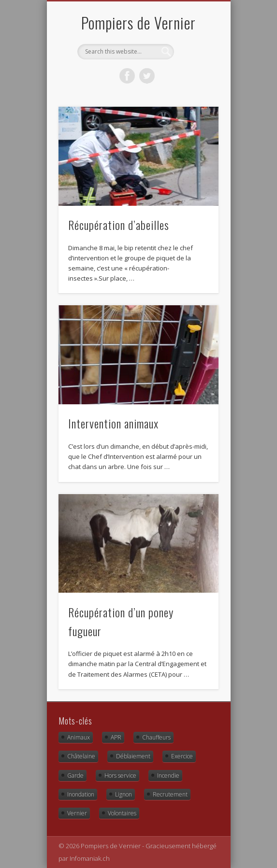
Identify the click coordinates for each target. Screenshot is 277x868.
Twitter (147, 76)
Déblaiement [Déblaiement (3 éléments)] (133, 756)
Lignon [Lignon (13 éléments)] (124, 794)
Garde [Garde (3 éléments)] (75, 776)
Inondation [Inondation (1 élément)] (81, 794)
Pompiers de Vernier (138, 22)
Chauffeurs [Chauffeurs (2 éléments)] (156, 737)
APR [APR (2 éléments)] (116, 737)
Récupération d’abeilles (119, 225)
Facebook (127, 76)
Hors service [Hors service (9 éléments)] (120, 776)
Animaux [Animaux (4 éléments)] (79, 737)
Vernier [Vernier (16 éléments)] (77, 813)
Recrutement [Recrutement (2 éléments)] (170, 794)
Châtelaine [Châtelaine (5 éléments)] (81, 756)
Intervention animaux (113, 423)
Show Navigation (195, 86)
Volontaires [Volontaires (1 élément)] (122, 813)
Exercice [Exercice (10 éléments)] (182, 756)
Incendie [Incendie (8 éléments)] (168, 776)
